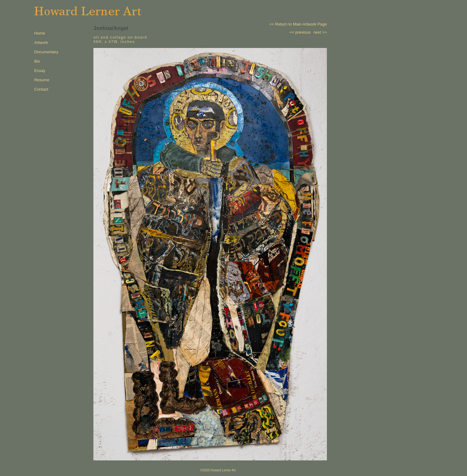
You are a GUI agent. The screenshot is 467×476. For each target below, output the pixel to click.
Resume (42, 80)
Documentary (46, 52)
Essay (40, 71)
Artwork (41, 43)
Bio (37, 61)
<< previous (300, 32)
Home (40, 33)
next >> (320, 32)
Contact (41, 89)
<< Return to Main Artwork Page (298, 24)
